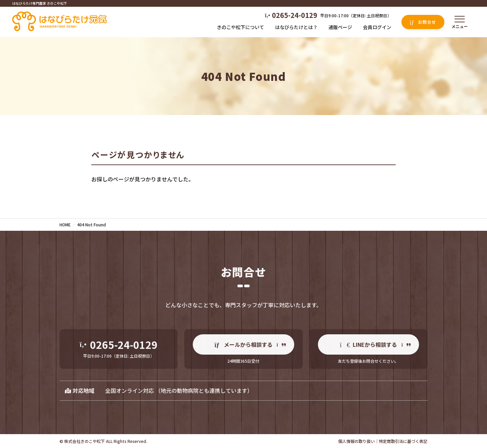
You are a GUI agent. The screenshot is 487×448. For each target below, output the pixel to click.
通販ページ (340, 27)
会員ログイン (377, 27)
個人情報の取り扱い (356, 441)
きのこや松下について (240, 27)
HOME (65, 225)
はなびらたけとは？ (296, 27)
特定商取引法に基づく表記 (403, 441)
